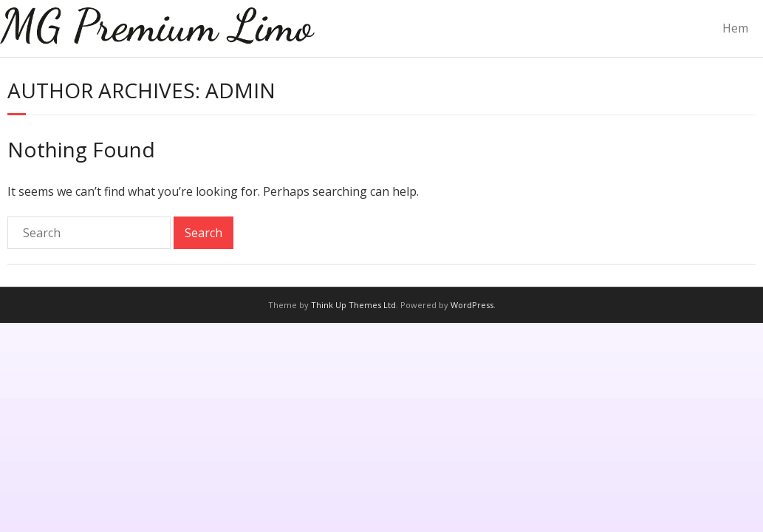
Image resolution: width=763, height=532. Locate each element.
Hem (735, 28)
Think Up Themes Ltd (353, 305)
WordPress (472, 305)
